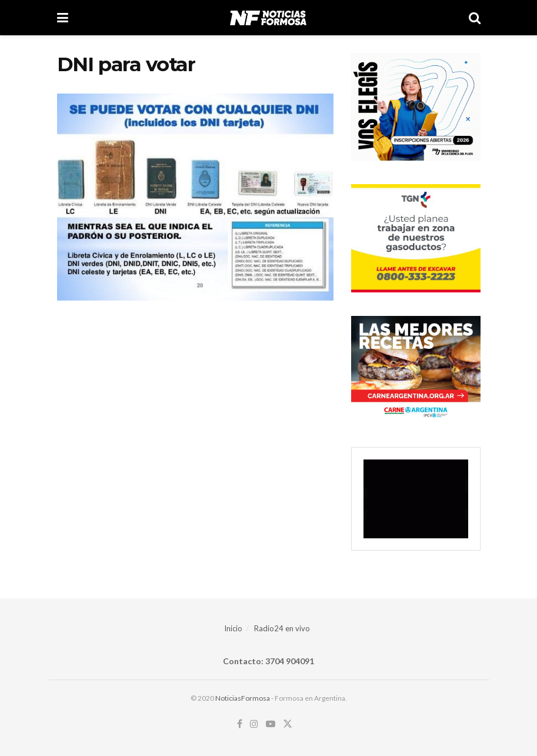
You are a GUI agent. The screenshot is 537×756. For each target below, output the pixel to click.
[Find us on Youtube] (271, 724)
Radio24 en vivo (282, 628)
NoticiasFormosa (243, 698)
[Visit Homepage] (268, 18)
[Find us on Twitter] (288, 724)
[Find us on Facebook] (240, 724)
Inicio (233, 628)
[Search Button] (475, 18)
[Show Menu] (63, 18)
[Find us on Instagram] (254, 724)
